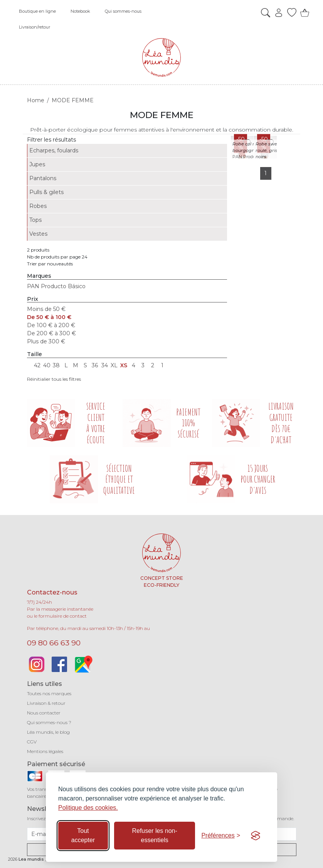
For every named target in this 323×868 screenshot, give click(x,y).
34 (105, 365)
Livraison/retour (34, 27)
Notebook (80, 11)
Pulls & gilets (46, 192)
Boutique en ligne (37, 11)
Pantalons (43, 178)
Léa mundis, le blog (48, 732)
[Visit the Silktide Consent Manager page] (256, 836)
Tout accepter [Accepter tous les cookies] (83, 835)
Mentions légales (45, 751)
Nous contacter (44, 713)
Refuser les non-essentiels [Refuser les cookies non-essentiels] (154, 835)
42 (37, 365)
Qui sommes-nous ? (49, 722)
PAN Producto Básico (56, 286)
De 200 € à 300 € (51, 333)
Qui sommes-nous (123, 11)
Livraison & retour (46, 703)
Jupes (37, 164)
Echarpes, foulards (54, 150)
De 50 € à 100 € (49, 317)
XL (114, 365)
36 (95, 365)
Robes (38, 206)
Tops (35, 220)
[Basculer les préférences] (221, 836)
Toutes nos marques (49, 693)
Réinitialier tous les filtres (54, 379)
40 (47, 365)
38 (56, 365)
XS (124, 365)
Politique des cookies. (88, 808)
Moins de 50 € (46, 309)
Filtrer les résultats (51, 140)
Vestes (38, 234)
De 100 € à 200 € (51, 325)
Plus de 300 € (46, 341)
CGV (32, 742)
